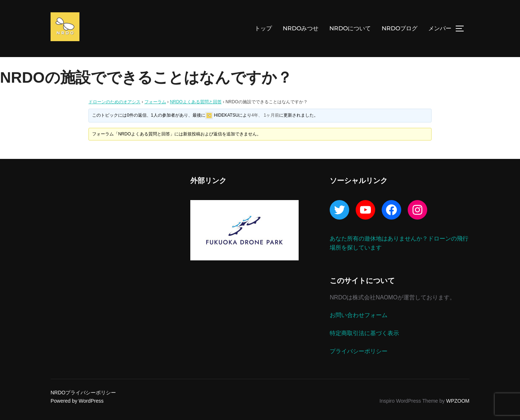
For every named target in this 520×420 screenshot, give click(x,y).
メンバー (440, 28)
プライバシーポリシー (359, 351)
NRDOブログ (400, 28)
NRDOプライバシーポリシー (83, 393)
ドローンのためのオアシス (114, 102)
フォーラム (155, 102)
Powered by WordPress (77, 401)
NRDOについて (350, 28)
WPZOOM (458, 401)
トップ (263, 28)
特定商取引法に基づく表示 (364, 333)
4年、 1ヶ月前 (265, 115)
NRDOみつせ (301, 28)
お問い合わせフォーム (359, 315)
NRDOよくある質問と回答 (196, 102)
